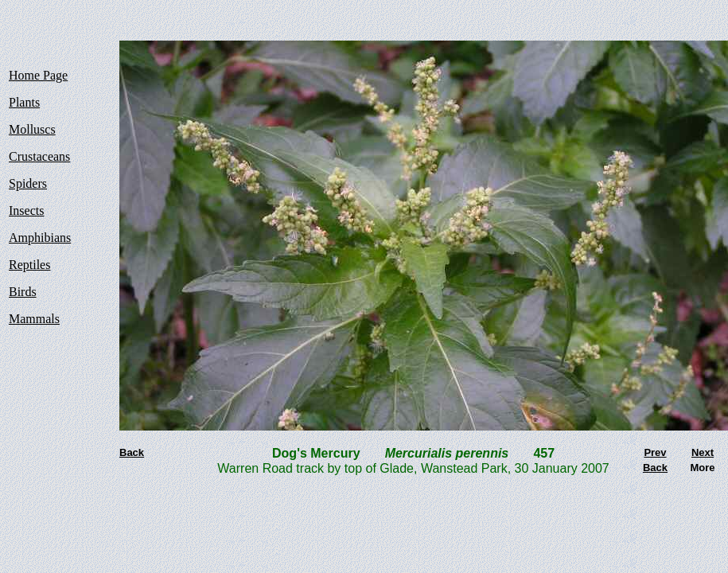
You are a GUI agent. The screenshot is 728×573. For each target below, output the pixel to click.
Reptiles (29, 265)
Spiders (28, 183)
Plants (24, 102)
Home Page (38, 75)
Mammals (34, 319)
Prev (655, 452)
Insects (26, 210)
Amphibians (40, 238)
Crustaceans (39, 156)
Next (703, 452)
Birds (23, 292)
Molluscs (32, 129)
